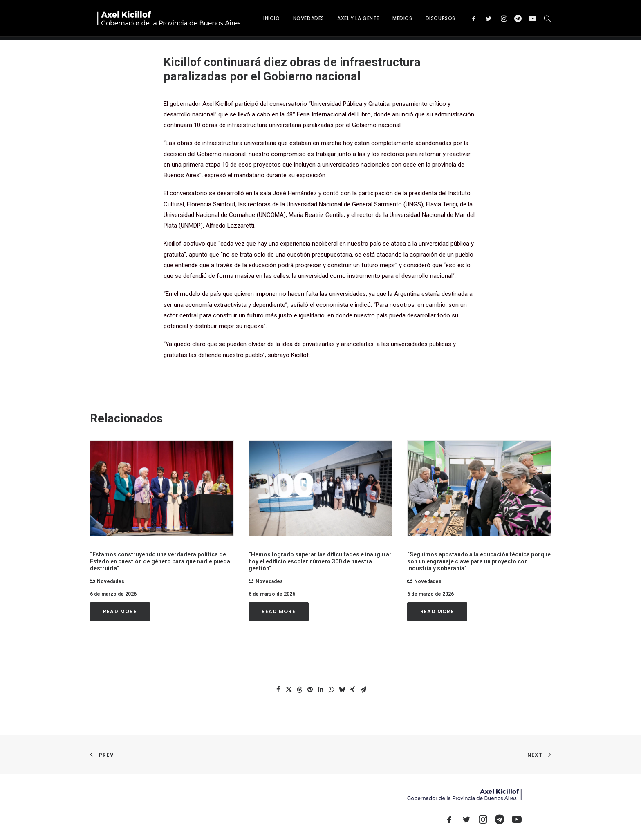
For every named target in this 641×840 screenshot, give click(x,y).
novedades (111, 581)
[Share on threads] (299, 690)
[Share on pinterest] (310, 690)
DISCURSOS (472, 20)
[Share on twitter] (289, 690)
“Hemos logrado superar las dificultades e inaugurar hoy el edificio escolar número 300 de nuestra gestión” (320, 561)
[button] (507, 20)
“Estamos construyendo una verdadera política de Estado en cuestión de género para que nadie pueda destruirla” (160, 561)
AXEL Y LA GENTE (389, 20)
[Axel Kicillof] (182, 20)
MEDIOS (434, 20)
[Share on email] (363, 690)
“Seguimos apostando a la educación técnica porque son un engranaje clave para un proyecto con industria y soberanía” (479, 561)
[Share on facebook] (278, 690)
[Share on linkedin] (320, 690)
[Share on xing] (352, 690)
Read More (120, 611)
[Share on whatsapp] (331, 690)
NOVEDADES (340, 20)
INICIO (303, 20)
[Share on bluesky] (342, 690)
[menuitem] (303, 20)
